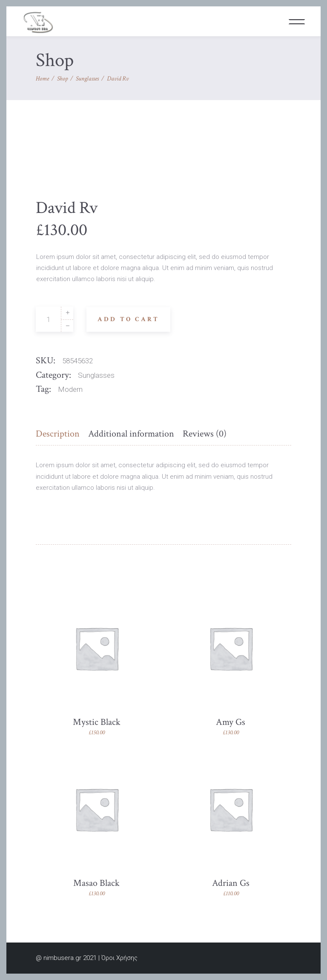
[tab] (60, 434)
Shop (62, 79)
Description (58, 434)
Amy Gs (231, 722)
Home (42, 79)
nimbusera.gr (62, 958)
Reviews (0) (205, 434)
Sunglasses (87, 79)
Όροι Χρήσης (119, 958)
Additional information (131, 434)
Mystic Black (97, 722)
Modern (70, 389)
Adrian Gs (231, 883)
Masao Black (96, 883)
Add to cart (128, 319)
